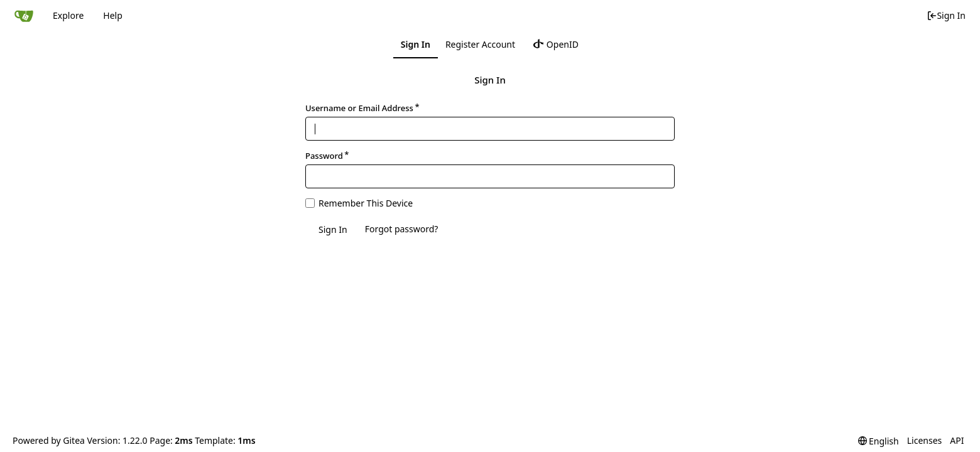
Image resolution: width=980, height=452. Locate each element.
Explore (68, 15)
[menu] (879, 441)
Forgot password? (402, 229)
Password (324, 156)
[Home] (24, 16)
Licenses (925, 440)
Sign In (946, 15)
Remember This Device (366, 203)
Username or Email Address (359, 108)
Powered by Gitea (49, 440)
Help (113, 15)
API (957, 440)
